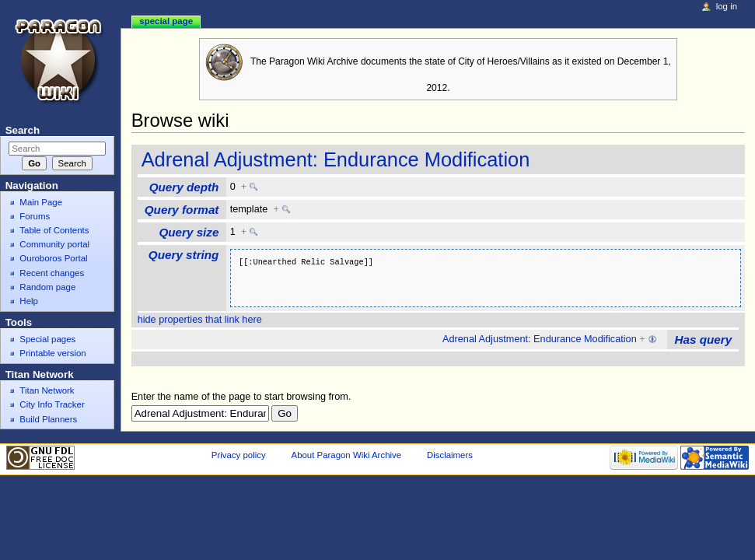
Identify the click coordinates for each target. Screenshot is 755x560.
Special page (166, 21)
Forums (35, 216)
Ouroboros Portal (53, 258)
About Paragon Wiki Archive (347, 455)
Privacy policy (239, 455)
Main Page (41, 202)
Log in (727, 6)
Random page (47, 287)
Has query (704, 339)
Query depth (184, 187)
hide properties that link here (200, 320)
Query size (189, 232)
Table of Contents (54, 230)
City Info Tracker (52, 404)
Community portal (54, 244)
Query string (184, 255)
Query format (182, 210)
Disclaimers (450, 455)
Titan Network (47, 390)
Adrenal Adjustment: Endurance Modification (336, 159)
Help (29, 301)
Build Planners (48, 419)
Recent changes (52, 273)
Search (23, 130)
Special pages (47, 339)
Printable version (52, 353)
